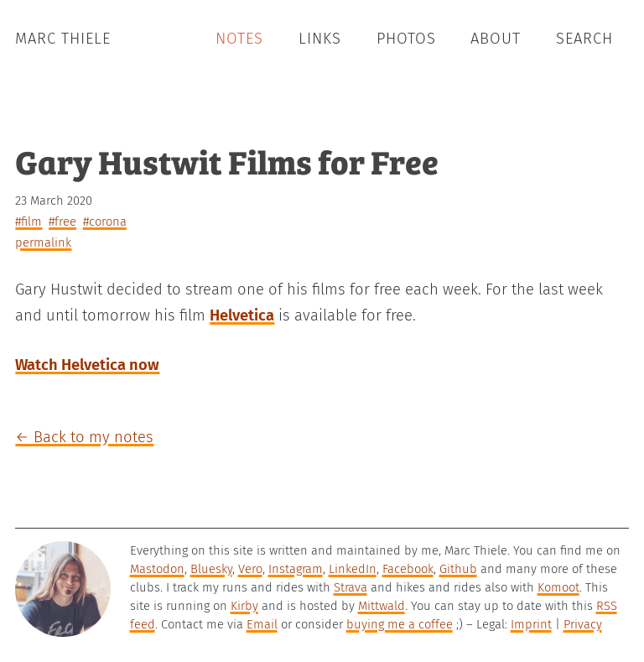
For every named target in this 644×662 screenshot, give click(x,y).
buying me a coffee (400, 624)
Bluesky (211, 569)
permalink (43, 242)
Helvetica (242, 315)
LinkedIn (353, 569)
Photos (406, 39)
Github (458, 569)
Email (262, 624)
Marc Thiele (63, 39)
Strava (351, 587)
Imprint (531, 624)
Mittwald (382, 606)
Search (584, 39)
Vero (250, 569)
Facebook (408, 569)
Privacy (583, 624)
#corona (105, 222)
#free (62, 222)
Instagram (296, 569)
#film (29, 222)
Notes (239, 39)
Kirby (244, 606)
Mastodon (157, 569)
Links (320, 39)
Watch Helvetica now (87, 365)
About (496, 39)
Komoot (558, 587)
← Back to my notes (84, 437)
